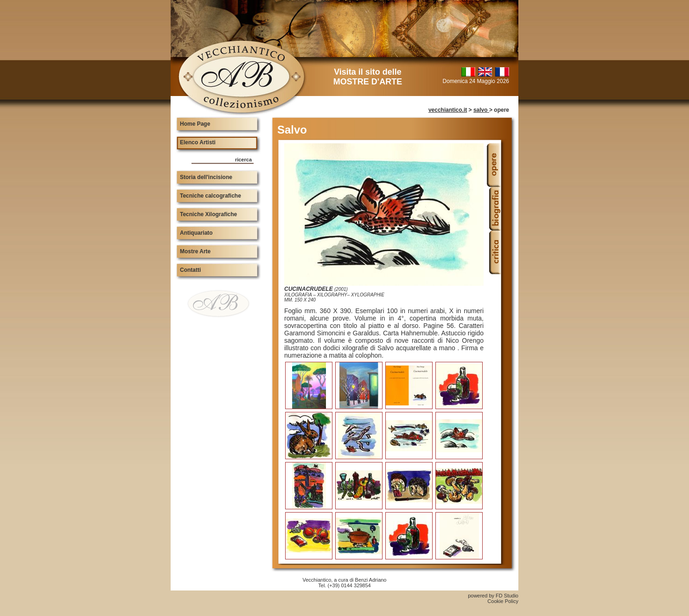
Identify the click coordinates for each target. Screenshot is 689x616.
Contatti (190, 270)
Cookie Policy (503, 601)
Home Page (195, 124)
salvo (481, 110)
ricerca (243, 160)
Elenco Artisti (198, 142)
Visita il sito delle (368, 77)
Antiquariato (196, 233)
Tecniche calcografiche (211, 196)
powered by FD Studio (493, 596)
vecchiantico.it (448, 110)
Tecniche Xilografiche (208, 214)
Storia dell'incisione (206, 177)
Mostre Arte (195, 251)
